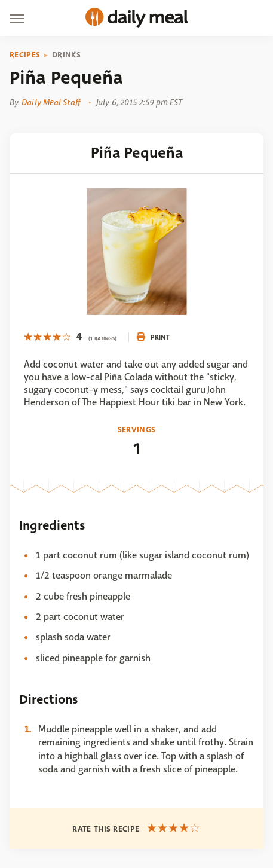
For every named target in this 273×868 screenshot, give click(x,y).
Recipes (25, 55)
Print (153, 337)
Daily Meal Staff (51, 102)
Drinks (66, 55)
